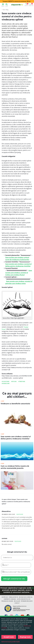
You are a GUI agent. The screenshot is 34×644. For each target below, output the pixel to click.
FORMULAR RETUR (13, 598)
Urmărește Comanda (10, 600)
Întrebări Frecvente (27, 602)
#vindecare (6, 383)
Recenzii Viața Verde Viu (26, 598)
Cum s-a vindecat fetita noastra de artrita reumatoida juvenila (15, 467)
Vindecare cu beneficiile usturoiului (15, 404)
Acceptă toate (9, 637)
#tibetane (22, 381)
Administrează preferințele (11, 642)
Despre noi (5, 598)
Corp (2, 401)
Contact (17, 604)
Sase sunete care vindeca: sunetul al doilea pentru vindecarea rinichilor (16, 438)
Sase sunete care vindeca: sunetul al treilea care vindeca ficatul (19, 273)
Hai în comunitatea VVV (24, 600)
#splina (14, 381)
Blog (7, 10)
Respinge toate (25, 637)
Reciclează (17, 602)
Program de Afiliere (7, 602)
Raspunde (20, 514)
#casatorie (6, 381)
